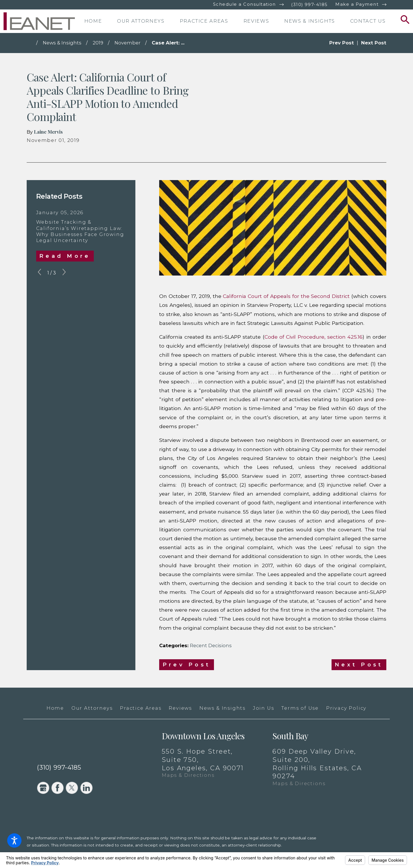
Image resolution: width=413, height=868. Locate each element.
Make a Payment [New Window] (357, 4)
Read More (65, 256)
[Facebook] (58, 788)
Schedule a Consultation (245, 4)
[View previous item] (39, 273)
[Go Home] (31, 43)
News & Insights (62, 43)
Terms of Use (300, 708)
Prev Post (187, 665)
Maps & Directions (188, 775)
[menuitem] (99, 21)
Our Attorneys (92, 708)
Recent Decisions (211, 645)
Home (55, 708)
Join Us (264, 708)
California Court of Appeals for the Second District (286, 296)
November (127, 43)
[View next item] (64, 273)
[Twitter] (72, 788)
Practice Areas (141, 708)
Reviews (180, 708)
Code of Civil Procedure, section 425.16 (313, 337)
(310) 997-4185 (309, 5)
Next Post (359, 665)
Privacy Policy (346, 708)
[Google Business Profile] (43, 788)
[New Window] (361, 849)
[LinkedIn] (86, 788)
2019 (98, 43)
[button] (14, 840)
